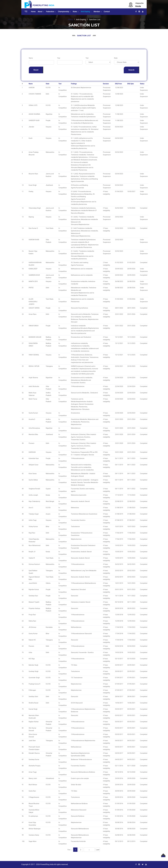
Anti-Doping (85, 12)
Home (33, 12)
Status (142, 84)
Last (98, 850)
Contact (107, 12)
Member (97, 12)
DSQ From (118, 84)
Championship (63, 12)
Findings (74, 84)
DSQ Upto (130, 84)
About (40, 12)
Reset (36, 70)
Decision (106, 84)
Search (131, 70)
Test (87, 58)
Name (31, 58)
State (116, 58)
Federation (50, 12)
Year (59, 58)
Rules (75, 12)
